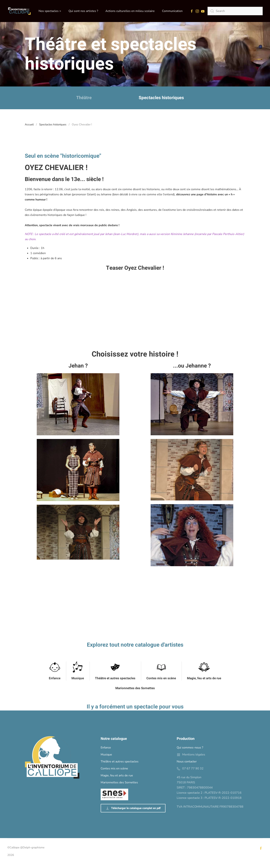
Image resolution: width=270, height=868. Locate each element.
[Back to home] (19, 11)
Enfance (55, 678)
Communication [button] (172, 11)
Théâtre (84, 98)
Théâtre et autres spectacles (115, 678)
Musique (78, 678)
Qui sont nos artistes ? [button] (83, 11)
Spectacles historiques (161, 98)
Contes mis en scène (161, 678)
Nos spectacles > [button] (50, 11)
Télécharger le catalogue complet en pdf (133, 808)
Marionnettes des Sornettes (135, 688)
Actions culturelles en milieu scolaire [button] (130, 11)
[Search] (235, 11)
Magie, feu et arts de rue (204, 678)
